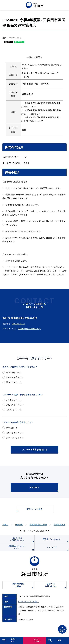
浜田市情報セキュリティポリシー (21, 548)
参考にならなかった (15, 438)
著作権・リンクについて (56, 541)
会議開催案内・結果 (38, 525)
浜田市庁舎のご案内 (23, 586)
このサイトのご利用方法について (22, 540)
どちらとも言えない (15, 377)
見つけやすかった (14, 372)
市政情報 (19, 525)
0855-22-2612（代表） (28, 602)
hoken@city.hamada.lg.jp (29, 329)
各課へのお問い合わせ (56, 586)
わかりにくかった (14, 410)
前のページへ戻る (29, 510)
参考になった (12, 428)
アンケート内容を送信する (35, 450)
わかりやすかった (14, 400)
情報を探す (44, 489)
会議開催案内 (60, 525)
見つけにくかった (14, 382)
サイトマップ (58, 549)
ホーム (5, 525)
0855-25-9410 (18, 324)
